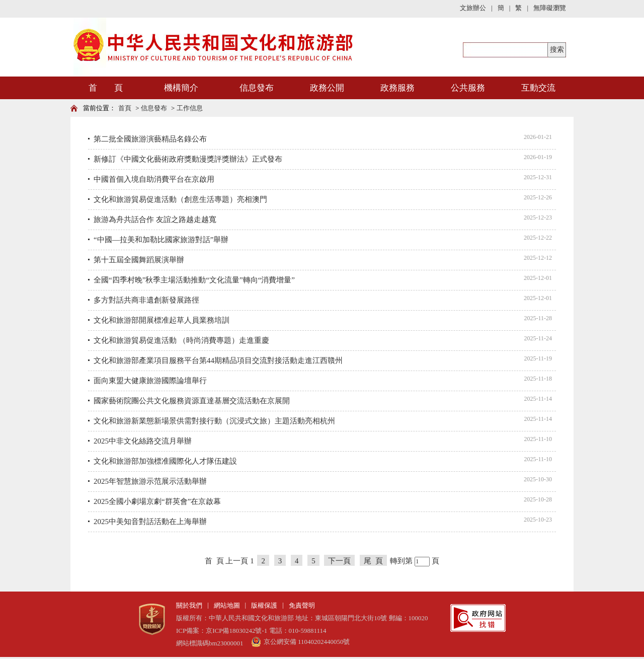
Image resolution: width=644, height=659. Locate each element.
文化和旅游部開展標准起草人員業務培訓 (162, 320)
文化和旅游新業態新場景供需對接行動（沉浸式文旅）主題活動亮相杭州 (214, 421)
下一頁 (339, 561)
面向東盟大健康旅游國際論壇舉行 (150, 381)
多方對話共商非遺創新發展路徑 (146, 300)
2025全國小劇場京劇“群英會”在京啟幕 (157, 501)
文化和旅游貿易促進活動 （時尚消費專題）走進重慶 (181, 340)
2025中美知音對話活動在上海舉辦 (150, 522)
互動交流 (538, 88)
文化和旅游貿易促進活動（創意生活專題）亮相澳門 (180, 199)
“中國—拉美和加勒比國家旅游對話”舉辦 (161, 240)
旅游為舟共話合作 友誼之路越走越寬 (155, 219)
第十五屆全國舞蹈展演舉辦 (139, 260)
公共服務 (468, 88)
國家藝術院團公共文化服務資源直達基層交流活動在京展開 (192, 401)
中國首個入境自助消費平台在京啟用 (154, 179)
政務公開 (327, 88)
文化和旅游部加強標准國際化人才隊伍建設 (165, 461)
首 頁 (106, 88)
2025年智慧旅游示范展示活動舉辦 (150, 481)
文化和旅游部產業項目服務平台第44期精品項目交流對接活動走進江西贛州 (218, 360)
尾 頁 (373, 561)
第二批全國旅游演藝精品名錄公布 (150, 139)
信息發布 (257, 88)
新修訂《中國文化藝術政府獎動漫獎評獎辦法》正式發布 (188, 159)
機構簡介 (181, 88)
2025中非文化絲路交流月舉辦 (143, 441)
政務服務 (397, 88)
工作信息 (190, 108)
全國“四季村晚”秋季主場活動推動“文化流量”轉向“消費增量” (194, 280)
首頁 (125, 108)
